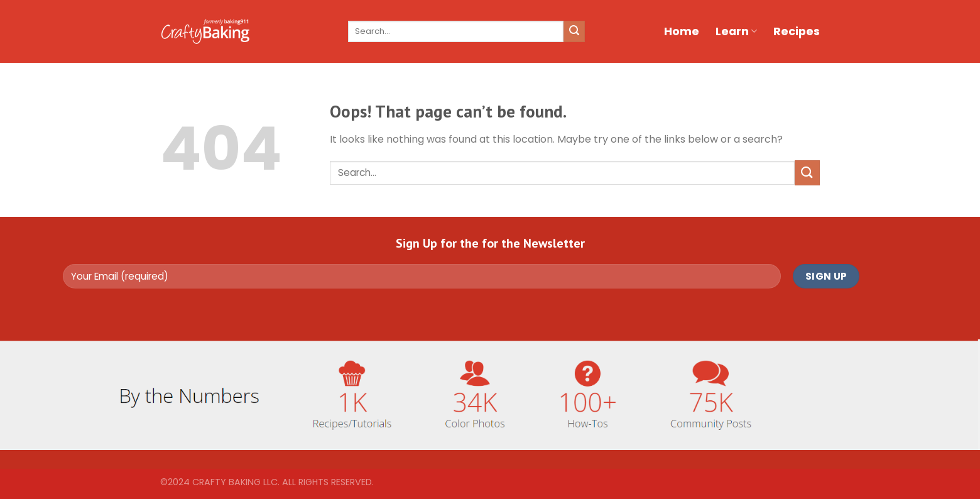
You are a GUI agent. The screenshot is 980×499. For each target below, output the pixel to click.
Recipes (797, 31)
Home (682, 31)
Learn (736, 31)
